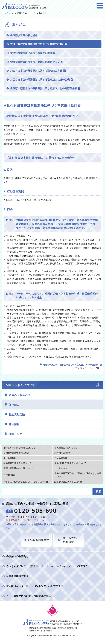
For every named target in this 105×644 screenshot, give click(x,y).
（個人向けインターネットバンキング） (47, 566)
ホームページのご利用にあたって (19, 448)
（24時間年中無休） (30, 596)
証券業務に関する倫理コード (17, 463)
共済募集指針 (61, 458)
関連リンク (15, 434)
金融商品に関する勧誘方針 (16, 453)
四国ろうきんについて (26, 13)
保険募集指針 (10, 458)
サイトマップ (61, 468)
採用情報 (14, 424)
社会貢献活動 (17, 414)
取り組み (14, 405)
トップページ (8, 13)
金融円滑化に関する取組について (70, 463)
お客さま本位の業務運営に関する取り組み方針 (26, 482)
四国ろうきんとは (19, 395)
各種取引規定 (10, 475)
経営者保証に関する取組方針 (68, 482)
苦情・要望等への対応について (18, 468)
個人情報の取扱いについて (67, 448)
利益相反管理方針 (63, 453)
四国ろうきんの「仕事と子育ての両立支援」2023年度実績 (70, 365)
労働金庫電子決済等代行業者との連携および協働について (78, 475)
